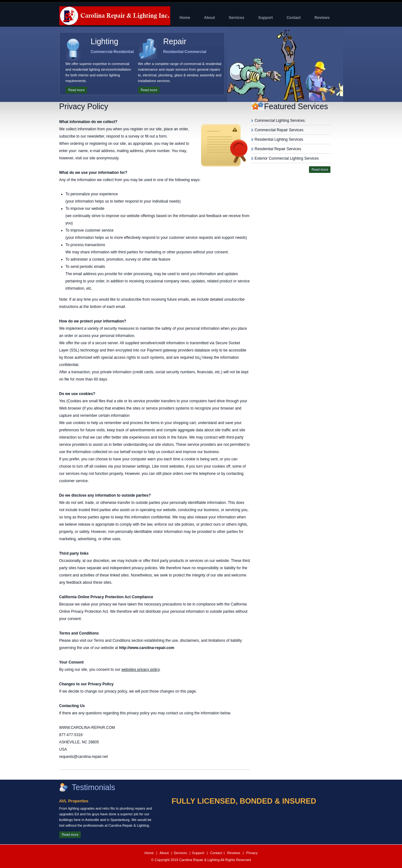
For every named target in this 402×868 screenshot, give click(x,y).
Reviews (234, 853)
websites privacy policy (140, 670)
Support (199, 853)
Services (181, 853)
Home (149, 853)
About (165, 853)
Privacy (251, 853)
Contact (216, 853)
